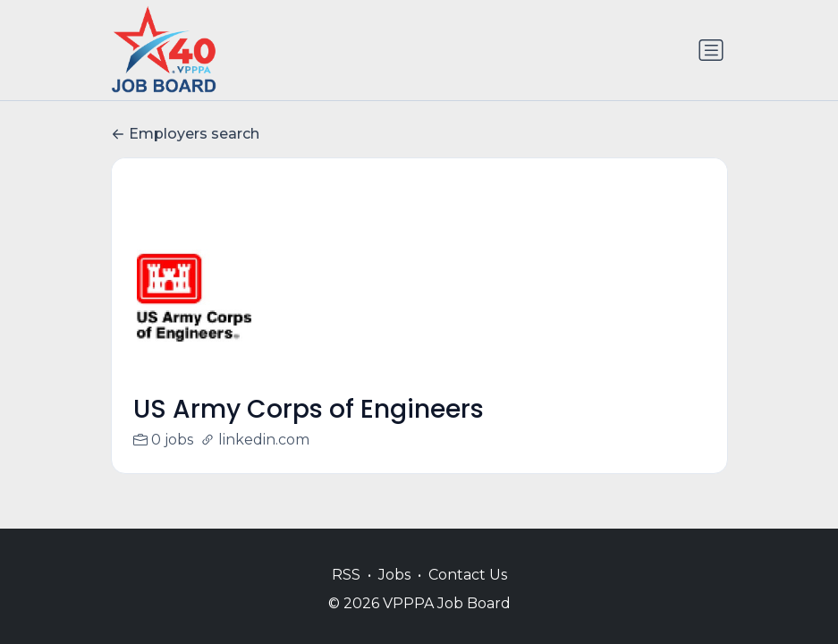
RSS (346, 575)
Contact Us (468, 575)
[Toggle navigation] (711, 50)
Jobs (394, 575)
